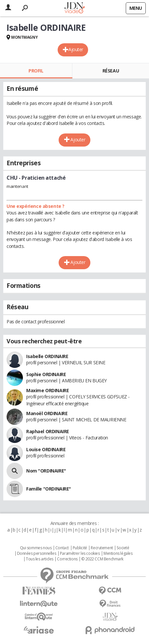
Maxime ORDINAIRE (47, 390)
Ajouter (76, 49)
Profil (36, 71)
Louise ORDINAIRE (46, 449)
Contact (62, 548)
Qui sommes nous (36, 548)
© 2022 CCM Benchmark (102, 559)
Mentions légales (118, 553)
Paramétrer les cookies (80, 553)
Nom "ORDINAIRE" (46, 471)
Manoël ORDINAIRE (47, 413)
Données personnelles (37, 553)
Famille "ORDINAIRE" (49, 489)
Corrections (67, 559)
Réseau (111, 71)
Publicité (80, 548)
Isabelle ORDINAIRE (47, 356)
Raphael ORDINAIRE (48, 431)
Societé (123, 548)
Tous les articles (40, 559)
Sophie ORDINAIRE (46, 374)
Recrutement (102, 548)
